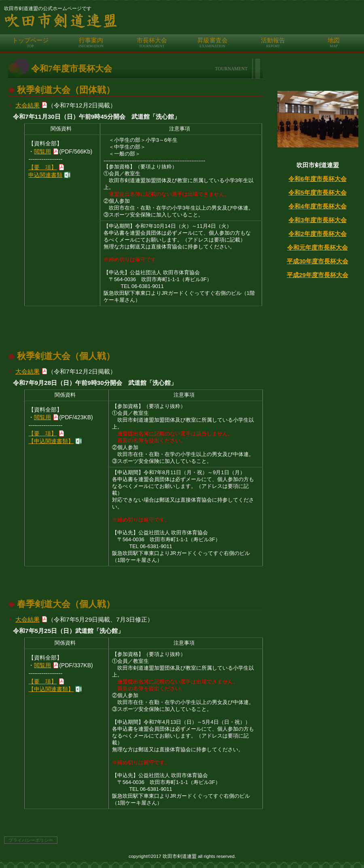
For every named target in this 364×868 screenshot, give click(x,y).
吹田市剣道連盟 (184, 21)
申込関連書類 (45, 175)
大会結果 (28, 105)
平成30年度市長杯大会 (317, 261)
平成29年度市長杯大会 (317, 275)
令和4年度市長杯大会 (317, 206)
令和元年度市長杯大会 (317, 247)
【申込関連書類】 (51, 441)
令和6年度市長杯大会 (317, 179)
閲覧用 (42, 151)
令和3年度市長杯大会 (317, 220)
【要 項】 (42, 167)
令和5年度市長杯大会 (317, 192)
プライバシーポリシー (31, 840)
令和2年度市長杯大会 (317, 234)
